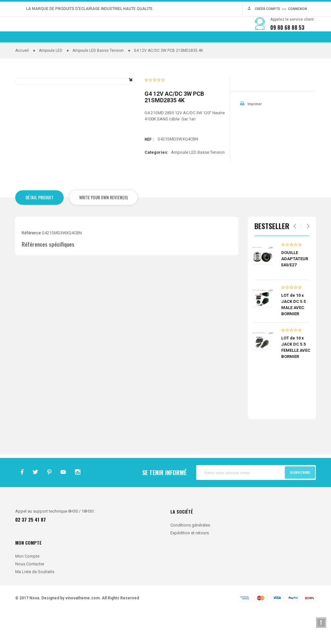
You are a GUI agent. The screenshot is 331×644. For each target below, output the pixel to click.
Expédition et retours (190, 566)
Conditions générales (190, 559)
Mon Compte (27, 590)
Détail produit (39, 231)
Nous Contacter (30, 598)
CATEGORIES (105, 61)
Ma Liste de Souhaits (35, 605)
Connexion (298, 9)
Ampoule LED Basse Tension (198, 186)
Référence (32, 267)
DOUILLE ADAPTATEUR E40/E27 (295, 292)
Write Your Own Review (101, 231)
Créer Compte (268, 9)
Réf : (149, 172)
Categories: (156, 185)
